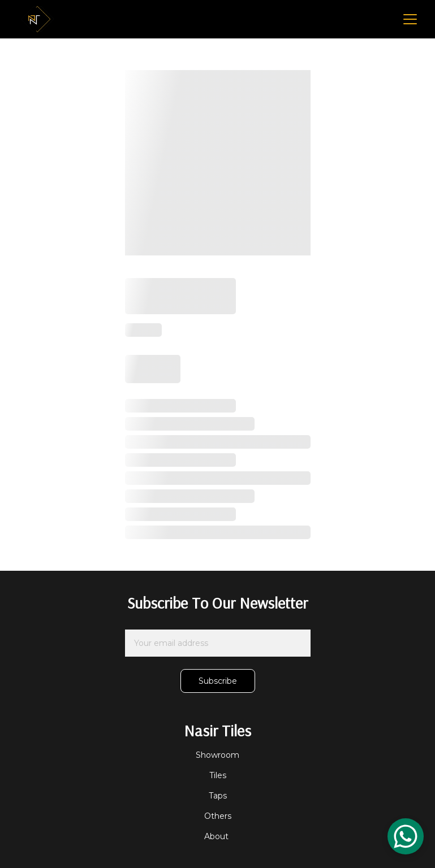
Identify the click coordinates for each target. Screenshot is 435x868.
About (218, 836)
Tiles (218, 775)
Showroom (218, 755)
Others (218, 816)
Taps (218, 796)
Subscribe (218, 681)
